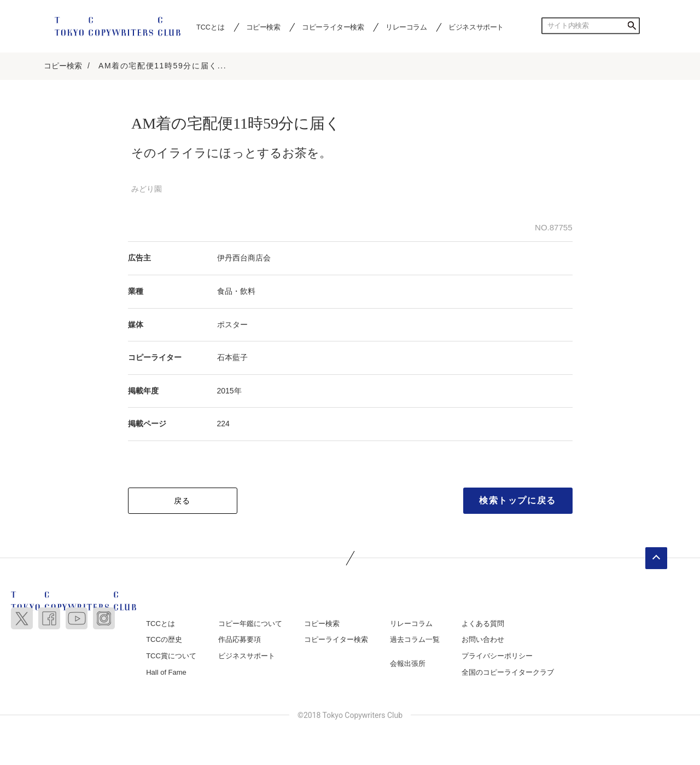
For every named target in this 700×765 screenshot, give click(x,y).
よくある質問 (483, 624)
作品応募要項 (240, 639)
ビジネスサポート (476, 27)
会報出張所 (408, 663)
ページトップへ (656, 558)
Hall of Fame (166, 672)
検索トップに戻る (518, 500)
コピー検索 (263, 27)
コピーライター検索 (333, 27)
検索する (632, 26)
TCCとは (210, 27)
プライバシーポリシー (497, 656)
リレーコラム (406, 27)
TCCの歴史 (164, 639)
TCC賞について (171, 656)
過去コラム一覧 (415, 639)
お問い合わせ (483, 639)
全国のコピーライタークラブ (508, 672)
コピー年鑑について (250, 624)
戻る (182, 501)
